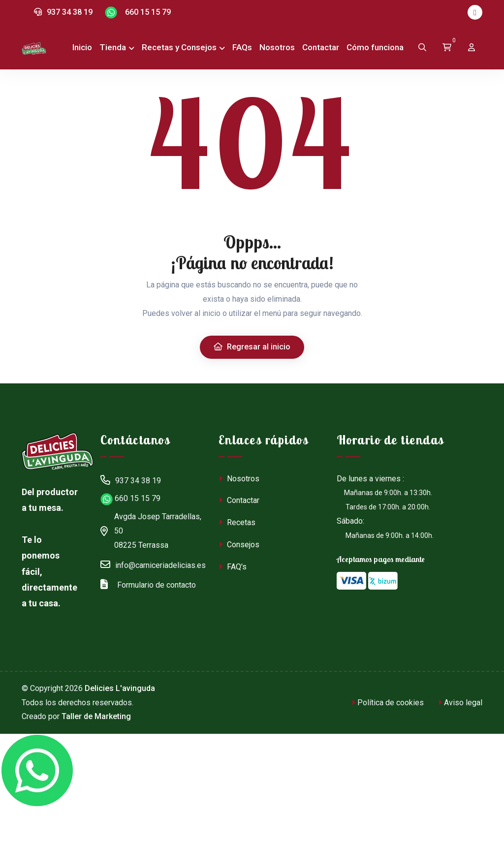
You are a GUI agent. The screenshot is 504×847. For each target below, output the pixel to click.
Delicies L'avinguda (120, 688)
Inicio (82, 47)
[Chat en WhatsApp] (37, 771)
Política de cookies (388, 703)
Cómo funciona (375, 47)
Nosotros (277, 47)
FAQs (242, 47)
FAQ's (233, 567)
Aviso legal (460, 703)
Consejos (239, 545)
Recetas (237, 522)
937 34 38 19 (63, 12)
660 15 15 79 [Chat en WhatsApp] (138, 13)
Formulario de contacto (148, 584)
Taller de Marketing (96, 716)
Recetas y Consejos (179, 47)
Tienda (113, 47)
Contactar (321, 47)
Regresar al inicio (252, 347)
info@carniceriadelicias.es (153, 564)
